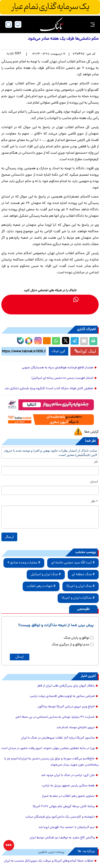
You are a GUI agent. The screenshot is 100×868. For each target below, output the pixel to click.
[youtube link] (55, 310)
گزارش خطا (91, 432)
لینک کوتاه (85, 351)
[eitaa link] (24, 299)
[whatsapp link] (76, 299)
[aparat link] (45, 310)
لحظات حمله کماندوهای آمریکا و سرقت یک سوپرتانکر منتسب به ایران (49, 861)
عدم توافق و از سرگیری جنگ (71, 645)
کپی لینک (59, 351)
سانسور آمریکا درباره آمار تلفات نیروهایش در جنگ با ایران (58, 738)
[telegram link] (66, 299)
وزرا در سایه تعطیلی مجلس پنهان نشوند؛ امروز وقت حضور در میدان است (48, 748)
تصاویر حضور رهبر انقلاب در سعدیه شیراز (68, 796)
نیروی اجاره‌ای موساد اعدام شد (76, 728)
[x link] (14, 299)
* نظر (95, 502)
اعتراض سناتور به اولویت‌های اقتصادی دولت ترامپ (62, 696)
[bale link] (55, 299)
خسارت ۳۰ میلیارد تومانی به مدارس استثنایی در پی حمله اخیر (55, 717)
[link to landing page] (51, 24)
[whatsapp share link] (56, 341)
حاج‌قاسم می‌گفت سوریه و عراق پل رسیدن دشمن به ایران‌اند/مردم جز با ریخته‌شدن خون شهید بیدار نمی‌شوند (51, 762)
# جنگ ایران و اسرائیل (46, 575)
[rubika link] (87, 299)
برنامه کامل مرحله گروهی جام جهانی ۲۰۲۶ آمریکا (64, 807)
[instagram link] (35, 299)
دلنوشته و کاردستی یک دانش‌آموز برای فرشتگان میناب (60, 817)
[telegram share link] (75, 341)
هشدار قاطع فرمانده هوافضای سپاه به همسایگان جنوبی (58, 368)
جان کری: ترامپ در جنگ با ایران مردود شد (68, 775)
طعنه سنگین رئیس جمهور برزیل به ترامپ (68, 786)
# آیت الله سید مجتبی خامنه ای (73, 563)
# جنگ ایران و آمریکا (81, 586)
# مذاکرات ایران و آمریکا (78, 598)
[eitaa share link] (47, 341)
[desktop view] (18, 24)
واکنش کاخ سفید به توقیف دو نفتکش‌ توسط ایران (62, 838)
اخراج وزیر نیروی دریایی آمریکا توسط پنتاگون (66, 707)
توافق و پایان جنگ (77, 638)
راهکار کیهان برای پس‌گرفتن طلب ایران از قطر (66, 686)
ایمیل (94, 482)
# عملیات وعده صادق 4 (24, 563)
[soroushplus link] (45, 299)
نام (96, 462)
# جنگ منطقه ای (83, 575)
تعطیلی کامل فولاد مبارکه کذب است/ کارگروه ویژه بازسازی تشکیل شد (49, 389)
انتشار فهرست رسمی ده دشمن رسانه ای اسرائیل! (62, 378)
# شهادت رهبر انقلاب (41, 586)
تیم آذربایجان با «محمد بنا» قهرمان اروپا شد (67, 827)
